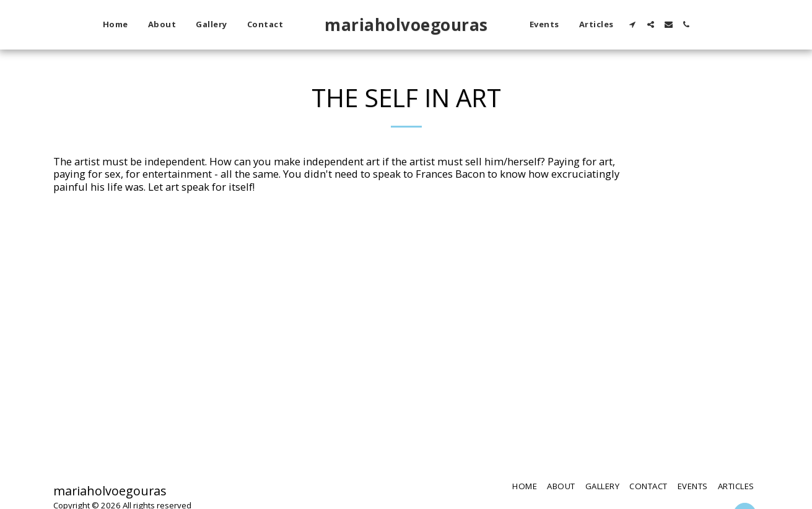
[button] (633, 24)
